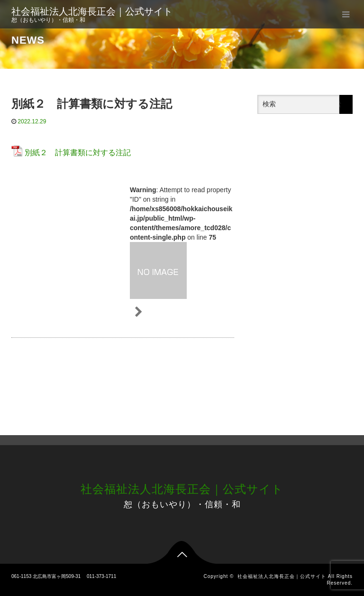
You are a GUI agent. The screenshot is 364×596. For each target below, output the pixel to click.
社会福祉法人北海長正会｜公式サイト (92, 11)
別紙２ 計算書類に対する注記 (78, 153)
